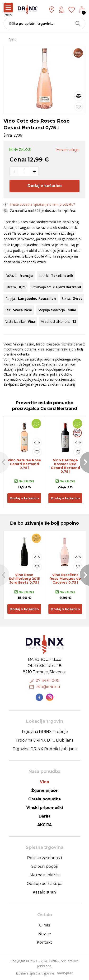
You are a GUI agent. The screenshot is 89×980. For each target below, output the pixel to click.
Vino (44, 782)
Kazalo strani (45, 892)
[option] (44, 79)
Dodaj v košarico (45, 186)
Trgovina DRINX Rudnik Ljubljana (45, 749)
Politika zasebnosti (44, 858)
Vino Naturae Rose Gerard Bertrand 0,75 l (24, 464)
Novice (45, 934)
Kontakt (44, 942)
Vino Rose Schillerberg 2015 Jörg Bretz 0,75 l (24, 579)
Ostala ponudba (44, 799)
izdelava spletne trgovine (35, 973)
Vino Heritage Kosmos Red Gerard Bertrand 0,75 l (65, 466)
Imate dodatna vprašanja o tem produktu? (39, 204)
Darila (45, 816)
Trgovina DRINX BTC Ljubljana (44, 740)
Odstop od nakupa (44, 884)
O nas (44, 925)
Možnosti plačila (45, 875)
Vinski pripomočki (45, 808)
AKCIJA (44, 825)
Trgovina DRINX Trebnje (44, 732)
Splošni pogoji (44, 866)
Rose (12, 40)
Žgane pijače (44, 790)
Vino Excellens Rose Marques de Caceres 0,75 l (65, 579)
